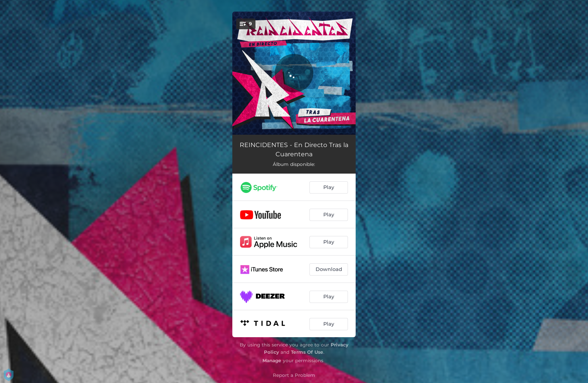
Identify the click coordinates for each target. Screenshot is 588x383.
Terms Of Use (307, 352)
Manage (272, 360)
